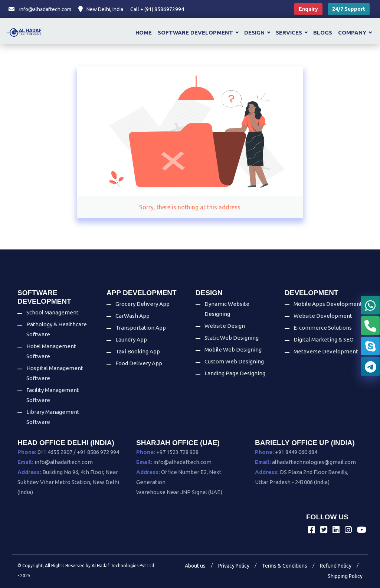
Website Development (323, 316)
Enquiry (308, 9)
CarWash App (132, 316)
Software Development (198, 32)
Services (291, 32)
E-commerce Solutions (323, 328)
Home (144, 32)
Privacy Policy (234, 566)
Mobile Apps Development (328, 304)
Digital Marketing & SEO (324, 339)
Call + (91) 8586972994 (157, 9)
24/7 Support (349, 9)
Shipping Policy (345, 576)
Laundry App (131, 339)
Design (257, 32)
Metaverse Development (326, 351)
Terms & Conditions (285, 566)
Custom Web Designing (234, 361)
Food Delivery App (139, 363)
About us (195, 566)
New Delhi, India (101, 9)
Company (355, 32)
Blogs (323, 32)
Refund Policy (336, 566)
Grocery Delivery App (142, 304)
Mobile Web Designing (233, 349)
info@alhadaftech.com (40, 9)
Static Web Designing (232, 338)
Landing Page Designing (235, 373)
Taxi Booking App (138, 351)
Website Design (225, 326)
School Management (53, 312)
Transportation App (141, 328)
